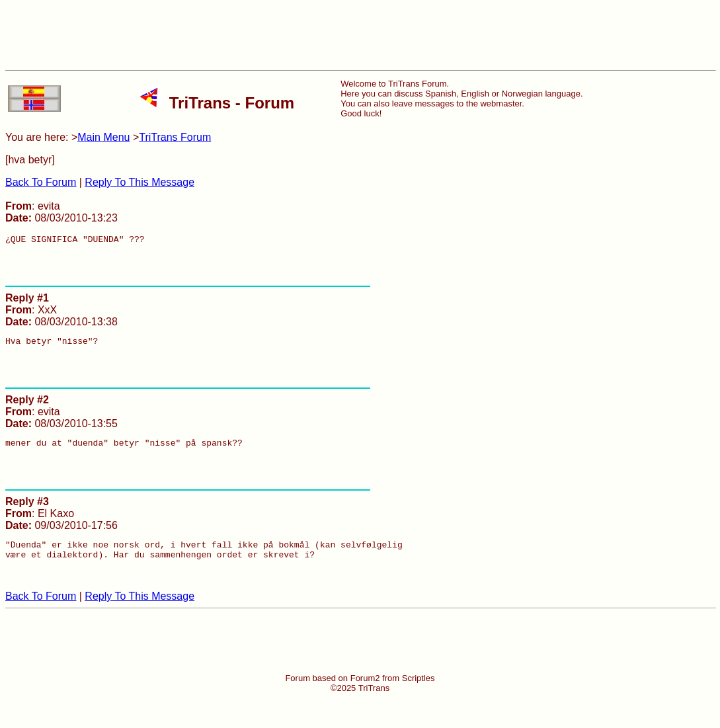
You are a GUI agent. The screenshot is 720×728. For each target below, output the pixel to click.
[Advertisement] (360, 35)
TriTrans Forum (175, 137)
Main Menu (103, 137)
